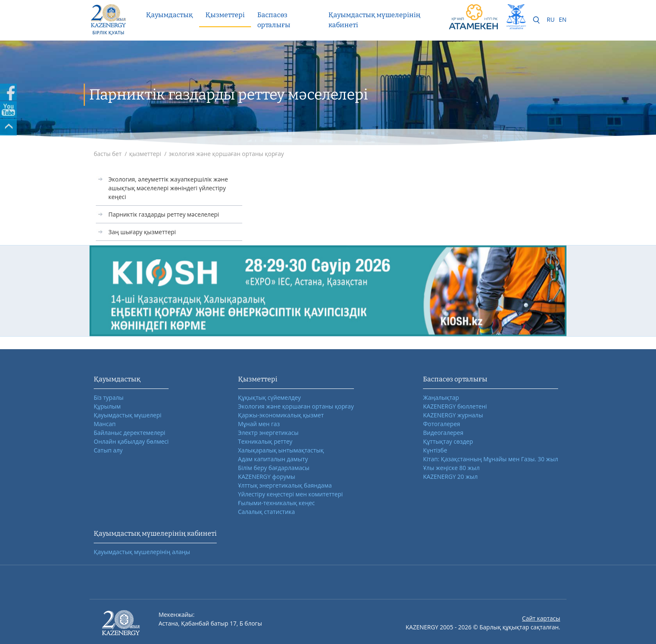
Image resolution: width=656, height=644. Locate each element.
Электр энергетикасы (268, 433)
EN (563, 19)
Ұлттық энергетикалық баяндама (285, 485)
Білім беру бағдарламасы (274, 468)
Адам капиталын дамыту (273, 459)
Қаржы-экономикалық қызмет (281, 415)
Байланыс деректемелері (129, 433)
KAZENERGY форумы (267, 477)
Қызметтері (225, 15)
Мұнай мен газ (259, 424)
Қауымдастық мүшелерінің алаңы (142, 552)
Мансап (105, 424)
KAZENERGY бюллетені (455, 406)
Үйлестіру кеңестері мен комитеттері (291, 494)
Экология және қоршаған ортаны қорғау (296, 406)
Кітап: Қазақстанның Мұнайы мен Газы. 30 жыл (491, 459)
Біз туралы (109, 397)
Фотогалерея (441, 424)
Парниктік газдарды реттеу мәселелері (164, 214)
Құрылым (107, 406)
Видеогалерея (443, 433)
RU (551, 19)
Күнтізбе (435, 450)
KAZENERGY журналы (453, 415)
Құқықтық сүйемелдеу (269, 397)
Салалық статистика (266, 512)
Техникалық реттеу (265, 441)
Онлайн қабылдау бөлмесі (131, 441)
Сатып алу (108, 450)
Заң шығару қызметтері (142, 232)
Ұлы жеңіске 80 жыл (451, 468)
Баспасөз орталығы (274, 20)
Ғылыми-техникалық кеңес (277, 503)
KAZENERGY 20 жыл (450, 477)
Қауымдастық (169, 15)
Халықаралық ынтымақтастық (281, 450)
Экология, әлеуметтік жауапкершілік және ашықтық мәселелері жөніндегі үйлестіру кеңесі (168, 188)
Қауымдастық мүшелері (128, 415)
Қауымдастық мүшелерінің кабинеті (374, 20)
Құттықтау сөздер (448, 441)
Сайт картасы (541, 618)
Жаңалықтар (441, 397)
